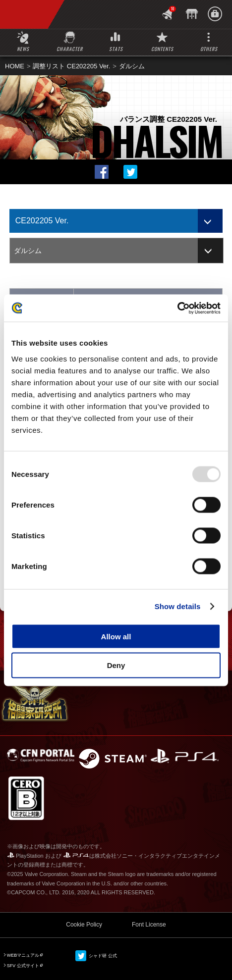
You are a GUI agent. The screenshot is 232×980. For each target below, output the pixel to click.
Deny (116, 665)
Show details (178, 606)
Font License (149, 925)
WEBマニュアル (23, 955)
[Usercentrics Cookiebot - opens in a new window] (177, 308)
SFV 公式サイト (23, 966)
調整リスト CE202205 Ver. (71, 66)
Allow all (116, 636)
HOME (15, 66)
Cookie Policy (84, 925)
